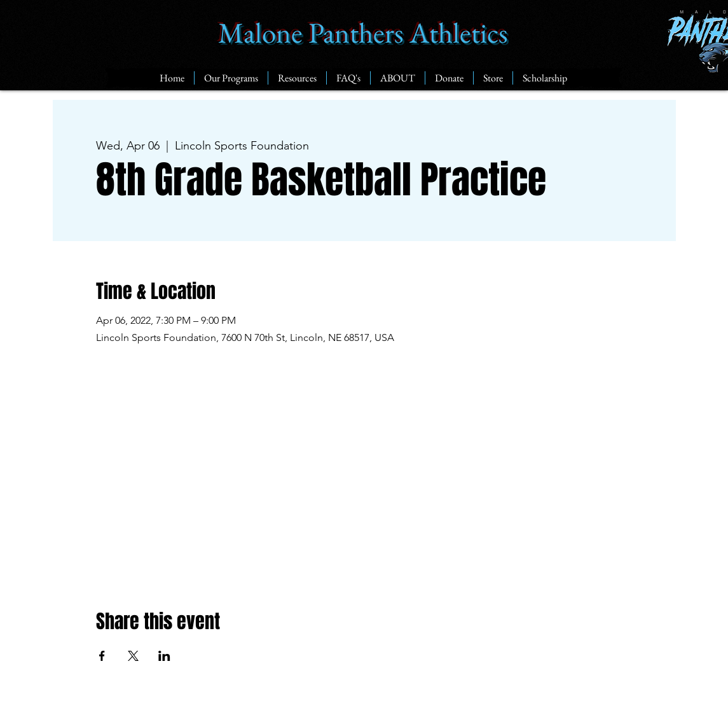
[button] (231, 78)
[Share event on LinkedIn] (164, 656)
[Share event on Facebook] (102, 656)
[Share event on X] (133, 656)
